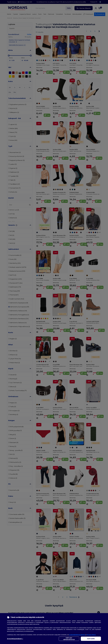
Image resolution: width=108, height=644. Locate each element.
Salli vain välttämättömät (69, 639)
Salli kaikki (91, 639)
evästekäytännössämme (77, 635)
